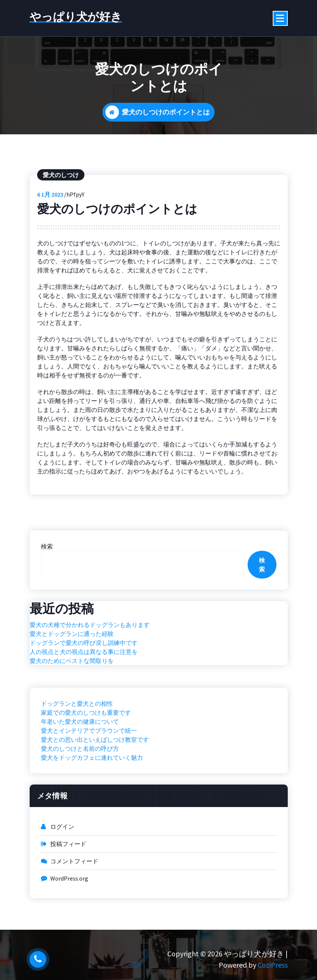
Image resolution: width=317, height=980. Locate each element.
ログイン (62, 856)
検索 (47, 576)
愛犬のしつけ (61, 204)
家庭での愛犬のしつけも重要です (86, 742)
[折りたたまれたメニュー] (280, 18)
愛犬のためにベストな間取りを (72, 690)
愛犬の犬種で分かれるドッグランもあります (90, 654)
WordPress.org (69, 908)
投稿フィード (68, 873)
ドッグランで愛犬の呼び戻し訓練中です (84, 672)
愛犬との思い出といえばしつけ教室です (95, 769)
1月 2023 (50, 224)
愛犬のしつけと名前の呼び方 (80, 778)
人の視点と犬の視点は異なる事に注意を (84, 681)
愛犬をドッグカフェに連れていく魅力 (92, 787)
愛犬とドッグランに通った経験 (72, 663)
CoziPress (273, 965)
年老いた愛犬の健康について (80, 751)
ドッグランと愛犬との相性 (77, 733)
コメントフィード (74, 890)
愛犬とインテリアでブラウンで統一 (89, 760)
